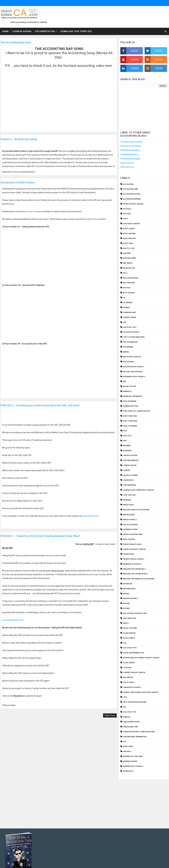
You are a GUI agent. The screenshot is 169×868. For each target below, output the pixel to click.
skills (126, 623)
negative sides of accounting (136, 510)
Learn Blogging (22, 31)
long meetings (130, 485)
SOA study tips (130, 648)
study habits (129, 663)
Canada (126, 307)
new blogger (129, 515)
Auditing (127, 253)
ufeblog (127, 717)
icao (125, 431)
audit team (128, 243)
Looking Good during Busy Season (138, 490)
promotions (129, 554)
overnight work (130, 529)
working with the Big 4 (133, 766)
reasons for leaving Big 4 (134, 569)
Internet (127, 446)
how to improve (130, 421)
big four (127, 288)
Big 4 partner (129, 283)
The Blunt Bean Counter (131, 142)
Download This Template (76, 31)
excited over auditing (133, 372)
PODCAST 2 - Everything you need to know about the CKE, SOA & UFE (40, 405)
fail (125, 381)
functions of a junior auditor (137, 411)
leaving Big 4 (129, 480)
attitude (127, 214)
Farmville (127, 391)
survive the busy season (134, 672)
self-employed (130, 618)
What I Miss (128, 746)
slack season (129, 633)
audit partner (129, 234)
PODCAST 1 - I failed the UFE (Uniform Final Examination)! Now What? (40, 536)
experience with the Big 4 (134, 377)
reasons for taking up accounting (139, 579)
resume (126, 603)
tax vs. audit (129, 682)
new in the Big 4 (130, 520)
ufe (125, 707)
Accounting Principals (130, 159)
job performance (131, 460)
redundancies (129, 589)
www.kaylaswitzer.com (13, 620)
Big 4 (125, 273)
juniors (127, 470)
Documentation (45, 31)
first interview (130, 401)
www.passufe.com (91, 516)
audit (126, 219)
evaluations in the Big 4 (133, 367)
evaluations (129, 362)
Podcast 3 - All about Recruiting (19, 139)
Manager (127, 500)
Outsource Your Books (131, 146)
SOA (125, 643)
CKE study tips (130, 327)
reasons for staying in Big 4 (135, 574)
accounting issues (132, 194)
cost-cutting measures (134, 337)
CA (124, 298)
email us (32, 211)
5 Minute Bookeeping (130, 150)
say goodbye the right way (135, 613)
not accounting (130, 525)
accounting (128, 184)
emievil (126, 352)
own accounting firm (133, 534)
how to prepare (130, 426)
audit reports (129, 238)
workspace (128, 771)
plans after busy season (134, 549)
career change (130, 317)
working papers (130, 761)
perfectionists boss (132, 544)
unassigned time (130, 727)
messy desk (128, 505)
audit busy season (131, 224)
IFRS (125, 441)
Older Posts (110, 715)
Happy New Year (130, 416)
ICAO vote (127, 436)
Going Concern (127, 163)
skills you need (130, 628)
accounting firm (131, 189)
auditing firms (130, 258)
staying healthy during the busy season (141, 658)
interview (127, 451)
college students (131, 332)
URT (125, 742)
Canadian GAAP (130, 312)
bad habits (128, 263)
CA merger (128, 303)
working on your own (133, 756)
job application (130, 455)
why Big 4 (127, 751)
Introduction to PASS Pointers (18, 183)
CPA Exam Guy (127, 167)
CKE (125, 322)
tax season (128, 677)
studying (127, 668)
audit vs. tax (129, 248)
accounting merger (132, 199)
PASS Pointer (129, 539)
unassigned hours (131, 722)
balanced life (129, 268)
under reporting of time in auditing (139, 732)
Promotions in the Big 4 (134, 559)
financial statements (133, 396)
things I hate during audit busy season (141, 692)
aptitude (127, 209)
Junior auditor (130, 465)
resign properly (130, 598)
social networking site (133, 653)
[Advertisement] (144, 108)
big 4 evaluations (131, 278)
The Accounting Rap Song (16, 42)
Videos (95, 219)
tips (125, 697)
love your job (129, 495)
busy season (129, 293)
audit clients (129, 229)
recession (128, 584)
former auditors (131, 406)
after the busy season (133, 204)
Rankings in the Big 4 (132, 564)
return (126, 608)
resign (126, 594)
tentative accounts (132, 687)
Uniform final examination (135, 737)
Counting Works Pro (129, 154)
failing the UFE (129, 386)
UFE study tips (130, 712)
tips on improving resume (135, 702)
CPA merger (128, 347)
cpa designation (130, 342)
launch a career (130, 475)
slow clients (129, 638)
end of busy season (132, 357)
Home (5, 31)
